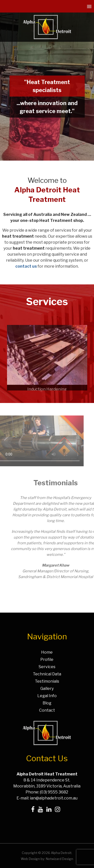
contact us (26, 266)
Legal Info (47, 696)
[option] (47, 367)
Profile (47, 660)
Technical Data (47, 674)
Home (47, 652)
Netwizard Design (60, 859)
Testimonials (47, 681)
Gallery (47, 689)
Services (47, 667)
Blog (47, 703)
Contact (47, 710)
